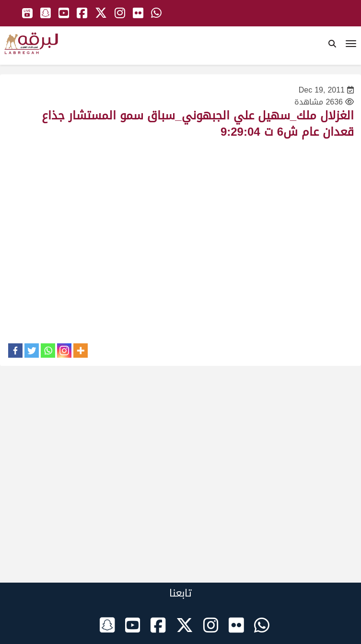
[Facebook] (15, 351)
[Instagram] (64, 351)
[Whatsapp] (48, 351)
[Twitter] (32, 351)
